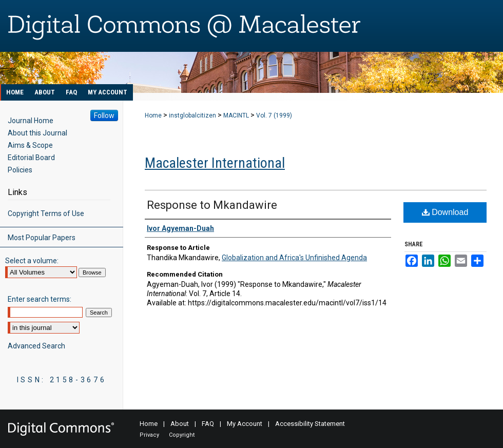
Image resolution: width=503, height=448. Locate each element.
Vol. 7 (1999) (274, 115)
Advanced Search (36, 346)
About (180, 424)
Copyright (182, 435)
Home (153, 115)
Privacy (149, 435)
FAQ (208, 424)
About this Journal (37, 133)
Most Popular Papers (42, 238)
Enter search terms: (40, 299)
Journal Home (31, 121)
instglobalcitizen (192, 115)
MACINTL (236, 115)
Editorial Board (31, 158)
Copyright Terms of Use (46, 213)
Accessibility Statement (310, 424)
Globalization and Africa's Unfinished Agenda (294, 258)
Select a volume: (32, 261)
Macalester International (215, 163)
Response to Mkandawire (212, 205)
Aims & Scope (30, 145)
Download (445, 212)
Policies (20, 170)
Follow (104, 115)
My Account (245, 424)
